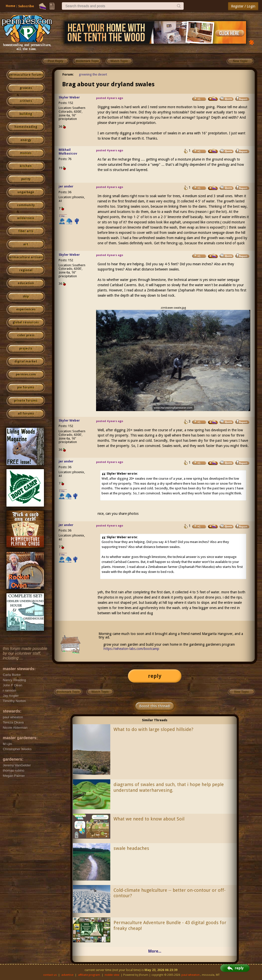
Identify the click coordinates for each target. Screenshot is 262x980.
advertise (67, 975)
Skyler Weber (69, 97)
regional (26, 270)
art (26, 244)
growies (26, 88)
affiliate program (89, 975)
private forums (26, 401)
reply (155, 676)
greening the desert (93, 74)
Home (10, 6)
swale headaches (131, 848)
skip (26, 296)
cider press (26, 335)
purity (26, 179)
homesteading (26, 127)
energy (26, 140)
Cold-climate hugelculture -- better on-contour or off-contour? (170, 893)
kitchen (26, 166)
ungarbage (26, 192)
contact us (50, 975)
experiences (26, 309)
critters (26, 101)
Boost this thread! (155, 706)
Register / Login (243, 6)
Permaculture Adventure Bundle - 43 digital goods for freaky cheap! (170, 925)
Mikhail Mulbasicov (68, 152)
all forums (26, 414)
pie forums (26, 387)
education (26, 283)
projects (26, 349)
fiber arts (26, 231)
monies (26, 153)
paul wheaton (191, 975)
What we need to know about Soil (149, 819)
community (26, 205)
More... (155, 951)
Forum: (68, 74)
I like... (63, 216)
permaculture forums (26, 75)
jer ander (66, 186)
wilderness (26, 218)
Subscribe (26, 6)
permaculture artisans (26, 257)
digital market (26, 361)
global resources (26, 322)
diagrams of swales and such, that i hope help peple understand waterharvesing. (169, 787)
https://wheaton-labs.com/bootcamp (131, 649)
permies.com (26, 374)
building (26, 114)
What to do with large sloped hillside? (153, 729)
